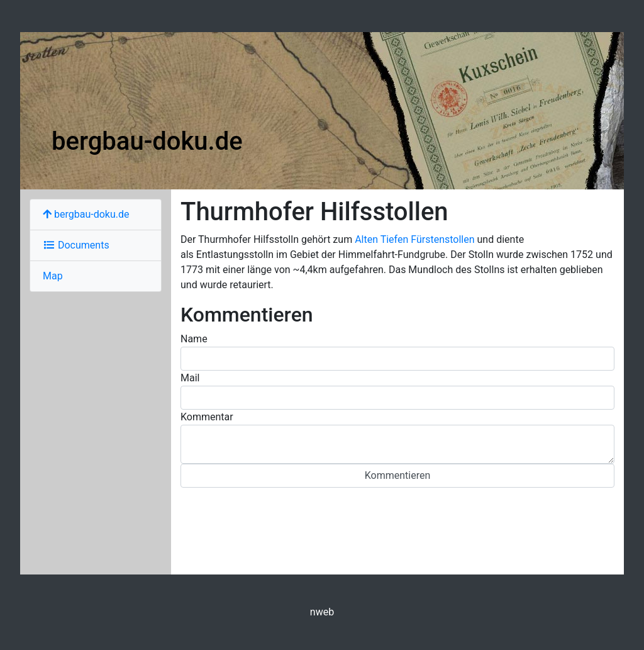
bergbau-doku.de (147, 141)
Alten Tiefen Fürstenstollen (414, 239)
